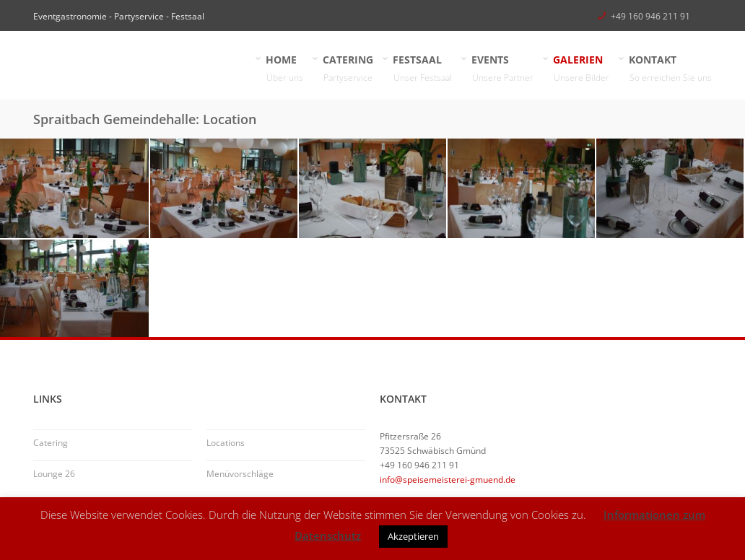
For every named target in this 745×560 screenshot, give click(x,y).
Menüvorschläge (240, 474)
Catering (51, 443)
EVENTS (503, 69)
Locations (226, 443)
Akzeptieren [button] (413, 536)
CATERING (348, 69)
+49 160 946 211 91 (650, 16)
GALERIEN (581, 69)
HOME (285, 69)
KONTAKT (671, 69)
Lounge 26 (54, 474)
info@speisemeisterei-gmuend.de (448, 480)
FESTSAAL (423, 69)
